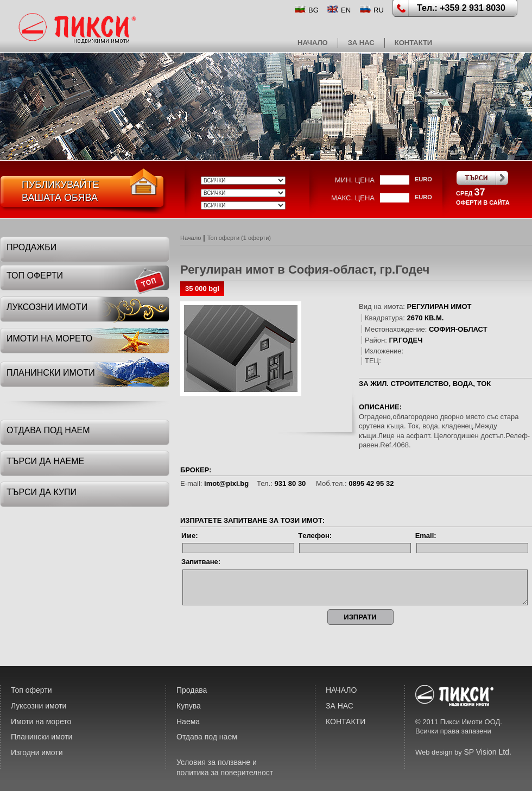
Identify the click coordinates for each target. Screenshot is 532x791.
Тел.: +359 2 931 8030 (461, 8)
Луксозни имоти (39, 706)
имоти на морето (49, 338)
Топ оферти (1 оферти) (239, 238)
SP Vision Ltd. (487, 752)
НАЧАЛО (313, 43)
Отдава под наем (207, 737)
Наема (188, 722)
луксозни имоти (47, 307)
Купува (189, 706)
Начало (191, 238)
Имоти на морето (41, 722)
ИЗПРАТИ (360, 617)
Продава (192, 690)
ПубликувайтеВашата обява (60, 191)
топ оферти (35, 276)
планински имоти (51, 373)
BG (313, 10)
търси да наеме (45, 461)
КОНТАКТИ (414, 43)
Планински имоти (42, 737)
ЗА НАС (361, 43)
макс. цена (353, 198)
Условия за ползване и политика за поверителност (225, 767)
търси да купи (42, 492)
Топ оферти (31, 690)
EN (346, 10)
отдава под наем (48, 430)
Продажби (31, 247)
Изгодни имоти (37, 752)
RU (379, 10)
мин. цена (355, 180)
